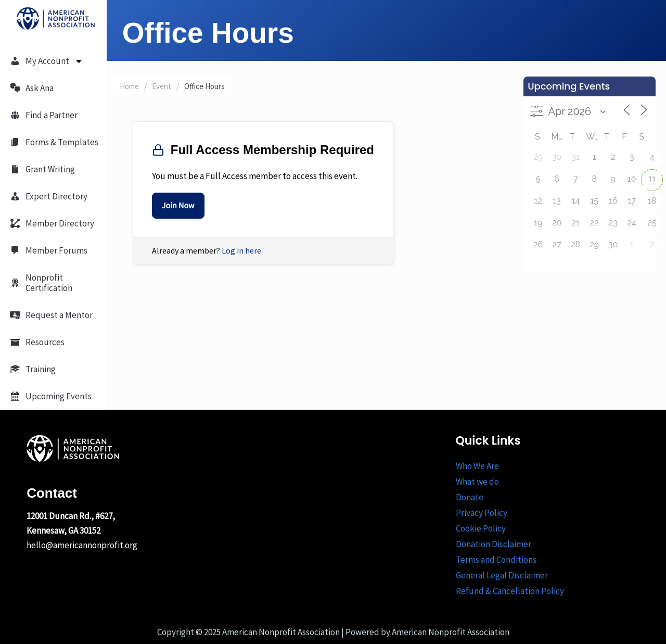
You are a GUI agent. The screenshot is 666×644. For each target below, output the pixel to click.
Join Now (178, 206)
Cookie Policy (481, 528)
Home (129, 86)
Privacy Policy (482, 513)
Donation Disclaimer (494, 544)
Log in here (241, 250)
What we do (477, 482)
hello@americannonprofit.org (82, 545)
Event (162, 86)
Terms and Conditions (496, 560)
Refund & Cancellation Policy (510, 591)
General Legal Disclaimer (502, 575)
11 (652, 178)
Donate (470, 497)
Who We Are (477, 466)
